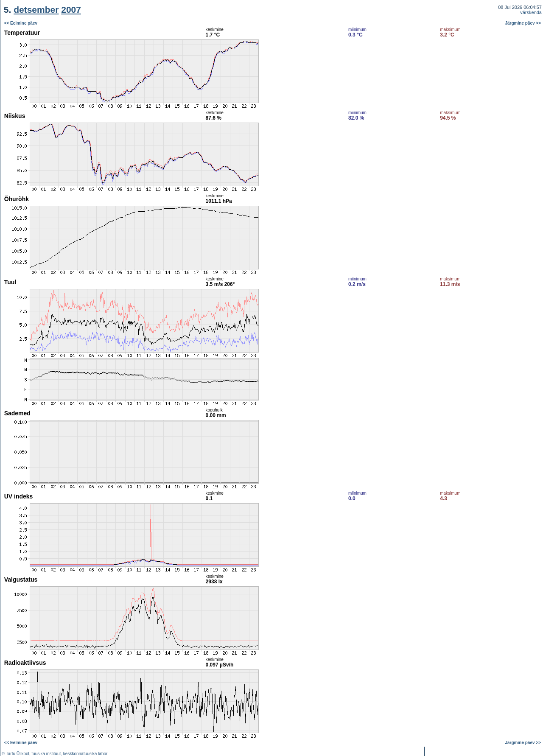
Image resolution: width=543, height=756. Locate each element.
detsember (36, 10)
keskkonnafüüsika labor (85, 754)
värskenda (531, 12)
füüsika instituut (46, 754)
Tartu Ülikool (18, 754)
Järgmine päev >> (523, 23)
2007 (71, 10)
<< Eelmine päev (21, 23)
